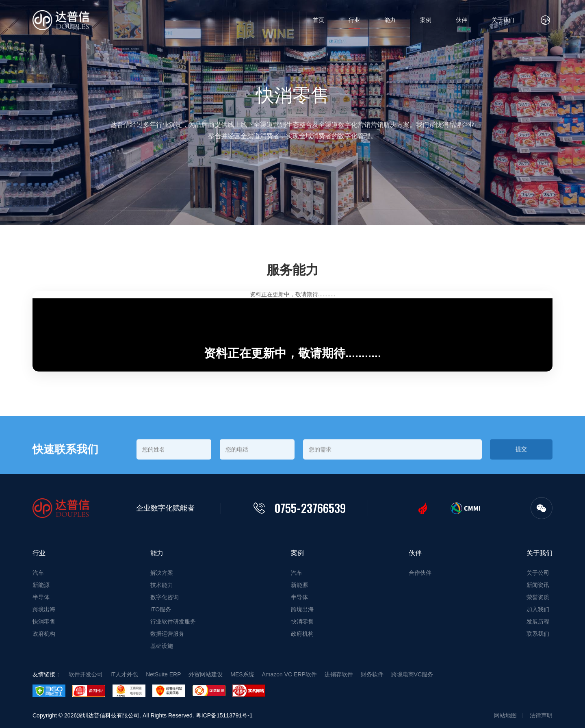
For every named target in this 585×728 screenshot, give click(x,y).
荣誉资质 (538, 597)
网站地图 (505, 715)
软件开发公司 (86, 674)
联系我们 (538, 634)
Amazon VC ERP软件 (289, 674)
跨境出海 (44, 609)
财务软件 (372, 674)
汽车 (38, 573)
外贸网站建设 (206, 674)
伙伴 (461, 20)
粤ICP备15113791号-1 (224, 715)
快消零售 (44, 622)
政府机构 (44, 634)
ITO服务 (161, 609)
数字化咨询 (165, 597)
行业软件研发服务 (173, 622)
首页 (318, 20)
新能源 (41, 585)
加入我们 (538, 609)
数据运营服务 (167, 634)
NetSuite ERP (163, 674)
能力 (390, 20)
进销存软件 (339, 674)
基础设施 (162, 646)
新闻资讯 (538, 585)
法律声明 (541, 715)
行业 (354, 20)
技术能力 (162, 585)
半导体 (41, 597)
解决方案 (162, 573)
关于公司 (538, 573)
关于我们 (503, 20)
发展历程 (538, 622)
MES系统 (242, 674)
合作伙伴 (420, 573)
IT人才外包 (124, 674)
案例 (426, 20)
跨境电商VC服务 (412, 674)
